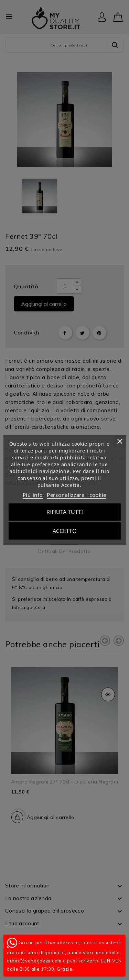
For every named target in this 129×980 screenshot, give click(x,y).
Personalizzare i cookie (77, 495)
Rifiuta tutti (65, 512)
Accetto (65, 531)
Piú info (33, 495)
